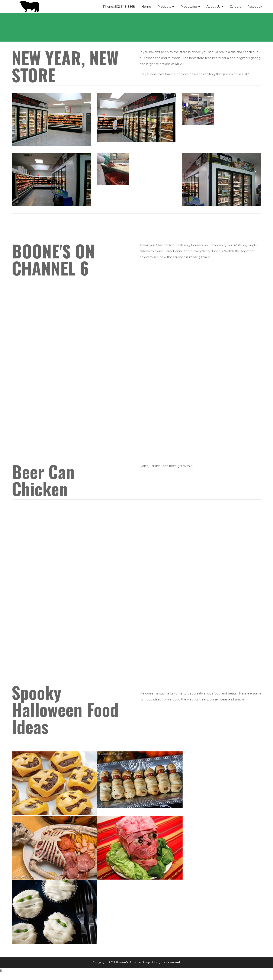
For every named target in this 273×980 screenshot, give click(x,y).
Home (146, 7)
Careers (235, 7)
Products (166, 7)
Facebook (255, 7)
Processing (190, 7)
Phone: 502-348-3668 (119, 7)
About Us (215, 7)
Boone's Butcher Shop (133, 962)
